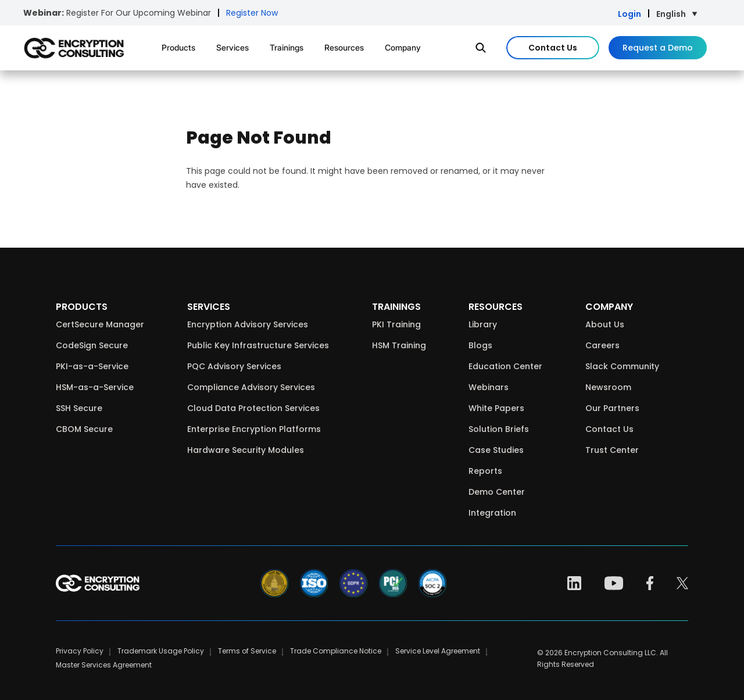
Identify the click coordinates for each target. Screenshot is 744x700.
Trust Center (612, 450)
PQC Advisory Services (234, 366)
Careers (602, 345)
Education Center (505, 366)
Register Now (252, 13)
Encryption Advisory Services (248, 324)
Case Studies (496, 450)
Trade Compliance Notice (336, 651)
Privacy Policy (80, 651)
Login (629, 14)
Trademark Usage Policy (161, 651)
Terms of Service (247, 651)
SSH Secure (79, 408)
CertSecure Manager (100, 324)
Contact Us (553, 48)
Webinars (489, 387)
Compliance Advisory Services (251, 387)
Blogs (480, 345)
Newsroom (608, 387)
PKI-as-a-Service (92, 366)
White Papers (496, 408)
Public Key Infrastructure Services (258, 345)
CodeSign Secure (92, 345)
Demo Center (497, 492)
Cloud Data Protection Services (253, 408)
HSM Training (399, 345)
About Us (605, 324)
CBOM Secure (84, 429)
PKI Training (396, 324)
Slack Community (622, 366)
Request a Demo (658, 48)
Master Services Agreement (104, 665)
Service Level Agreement (438, 651)
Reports (485, 471)
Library (483, 324)
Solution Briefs (499, 429)
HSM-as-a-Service (95, 387)
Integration (492, 513)
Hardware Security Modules (246, 450)
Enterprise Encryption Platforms (254, 429)
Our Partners (612, 408)
